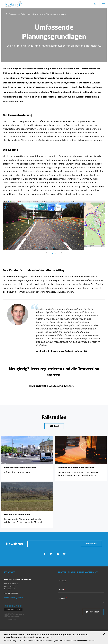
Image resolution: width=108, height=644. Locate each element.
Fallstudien (26, 14)
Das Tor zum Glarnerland (17, 515)
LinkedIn (58, 554)
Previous (47, 253)
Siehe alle (55, 426)
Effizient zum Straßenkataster (20, 468)
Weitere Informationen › (86, 641)
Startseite (14, 14)
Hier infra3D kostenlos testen (51, 386)
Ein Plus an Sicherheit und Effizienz (76, 468)
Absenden (95, 612)
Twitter (51, 554)
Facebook (45, 554)
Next (61, 253)
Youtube (64, 554)
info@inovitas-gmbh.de (14, 598)
